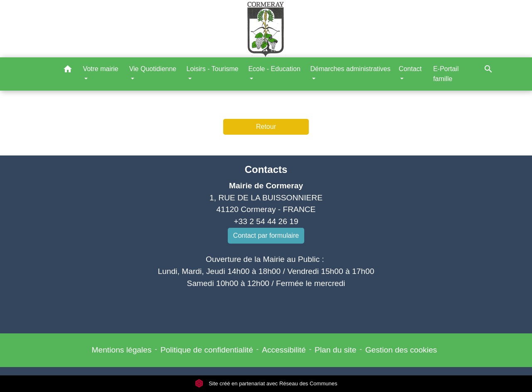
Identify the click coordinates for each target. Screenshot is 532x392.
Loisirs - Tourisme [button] (213, 69)
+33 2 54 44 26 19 (266, 221)
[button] (68, 70)
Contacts (266, 169)
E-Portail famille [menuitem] (446, 74)
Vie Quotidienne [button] (153, 69)
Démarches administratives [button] (350, 69)
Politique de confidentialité (207, 350)
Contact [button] (410, 69)
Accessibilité (284, 350)
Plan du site (335, 350)
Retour (266, 127)
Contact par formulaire (266, 235)
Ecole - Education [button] (274, 69)
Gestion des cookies (401, 350)
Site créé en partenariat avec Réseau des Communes (266, 383)
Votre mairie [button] (100, 69)
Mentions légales (122, 350)
